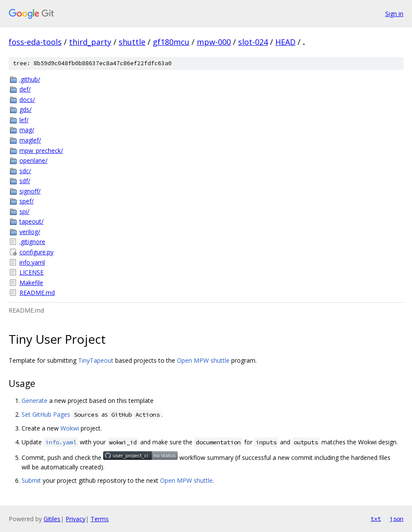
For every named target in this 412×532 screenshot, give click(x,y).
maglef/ (30, 140)
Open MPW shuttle (203, 360)
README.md (37, 293)
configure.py (36, 252)
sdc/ (25, 171)
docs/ (27, 100)
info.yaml (32, 262)
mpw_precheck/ (41, 150)
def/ (25, 89)
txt (376, 519)
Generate (35, 401)
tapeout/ (31, 221)
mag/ (27, 130)
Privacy (75, 519)
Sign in (394, 14)
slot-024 (253, 42)
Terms (100, 519)
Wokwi (70, 428)
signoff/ (30, 191)
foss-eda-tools (35, 42)
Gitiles (52, 519)
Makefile (31, 283)
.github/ (30, 79)
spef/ (27, 201)
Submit (31, 480)
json (396, 519)
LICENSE (31, 272)
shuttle (132, 42)
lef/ (24, 120)
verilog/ (30, 232)
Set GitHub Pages (46, 414)
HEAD (285, 42)
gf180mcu (171, 42)
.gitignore (32, 242)
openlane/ (33, 160)
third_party (90, 42)
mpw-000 (214, 42)
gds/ (25, 109)
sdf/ (25, 181)
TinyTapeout (96, 360)
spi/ (24, 211)
